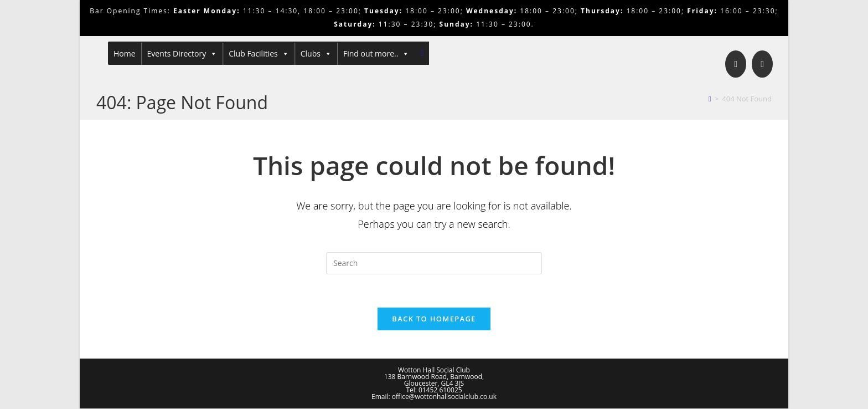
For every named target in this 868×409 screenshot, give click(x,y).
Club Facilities (259, 54)
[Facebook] (736, 64)
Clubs (316, 54)
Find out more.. (376, 54)
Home (125, 53)
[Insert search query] (434, 263)
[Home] (710, 99)
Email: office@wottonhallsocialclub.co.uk (434, 397)
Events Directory (182, 54)
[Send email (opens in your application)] (762, 64)
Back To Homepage (434, 319)
